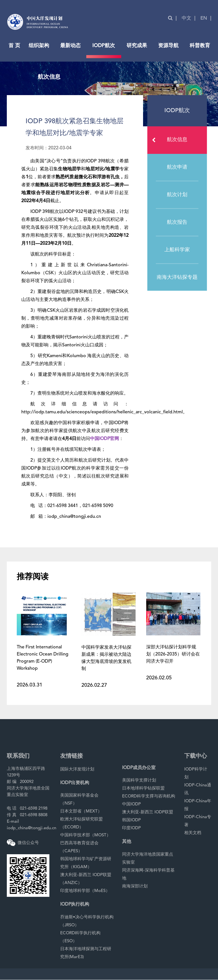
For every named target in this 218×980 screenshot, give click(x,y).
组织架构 (39, 46)
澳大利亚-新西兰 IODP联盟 (148, 812)
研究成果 (137, 46)
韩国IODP (131, 820)
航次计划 (177, 195)
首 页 (14, 46)
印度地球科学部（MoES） (85, 891)
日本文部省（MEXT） (81, 812)
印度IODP (131, 828)
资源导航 (168, 46)
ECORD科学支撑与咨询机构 (149, 796)
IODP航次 (104, 46)
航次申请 (177, 167)
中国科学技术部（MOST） (85, 835)
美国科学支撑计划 (139, 781)
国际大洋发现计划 (77, 769)
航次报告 (177, 222)
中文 (186, 18)
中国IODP (131, 804)
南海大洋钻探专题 (177, 277)
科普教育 (200, 46)
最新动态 (70, 46)
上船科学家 (177, 250)
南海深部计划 (135, 886)
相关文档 (193, 833)
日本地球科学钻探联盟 (143, 789)
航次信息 (172, 140)
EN (204, 18)
